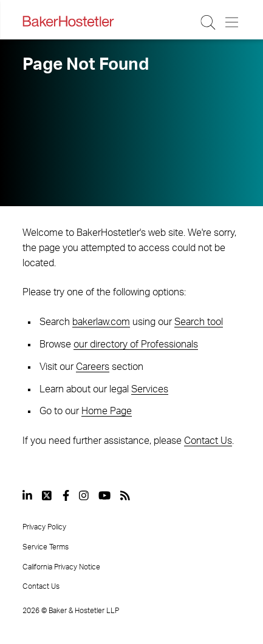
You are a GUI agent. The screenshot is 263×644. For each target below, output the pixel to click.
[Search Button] (209, 22)
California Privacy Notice (61, 567)
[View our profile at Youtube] (104, 495)
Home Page (107, 411)
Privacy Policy (44, 527)
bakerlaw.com (101, 322)
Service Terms (46, 547)
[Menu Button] (232, 22)
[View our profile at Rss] (125, 495)
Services (150, 389)
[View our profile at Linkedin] (27, 495)
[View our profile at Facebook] (66, 495)
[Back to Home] (68, 21)
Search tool (199, 322)
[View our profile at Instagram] (84, 495)
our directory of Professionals (136, 344)
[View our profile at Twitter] (47, 495)
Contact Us (208, 441)
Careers (93, 367)
